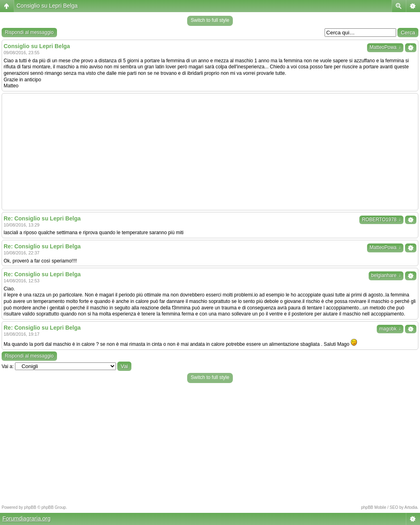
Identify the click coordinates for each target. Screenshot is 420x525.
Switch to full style (210, 20)
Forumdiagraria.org (26, 519)
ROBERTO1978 (381, 220)
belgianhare (386, 275)
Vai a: (8, 366)
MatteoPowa (385, 47)
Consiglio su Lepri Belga (47, 6)
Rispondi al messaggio (29, 32)
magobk (390, 329)
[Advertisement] (210, 152)
